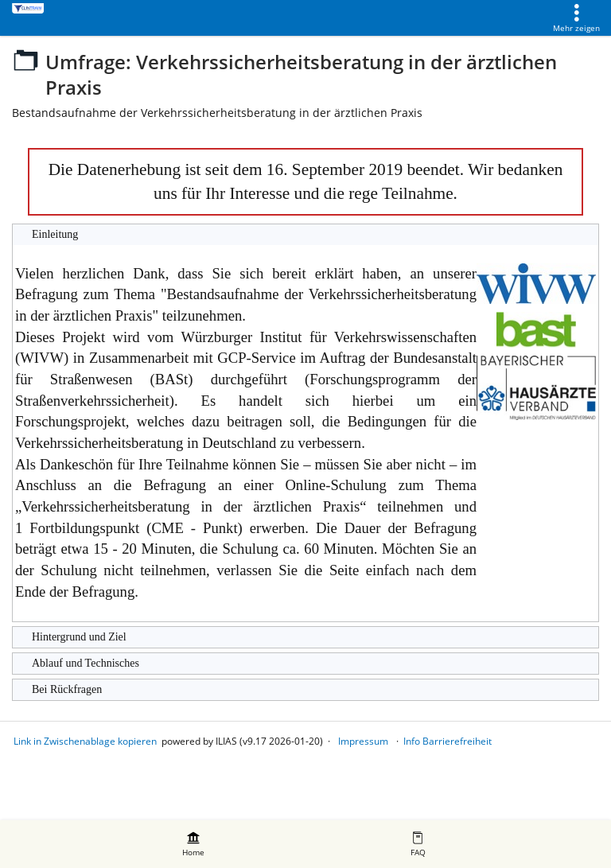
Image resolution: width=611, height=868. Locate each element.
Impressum (363, 741)
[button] (305, 235)
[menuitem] (193, 844)
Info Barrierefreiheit (448, 741)
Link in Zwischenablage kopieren (85, 741)
